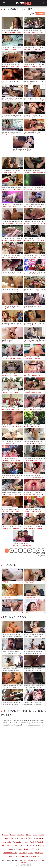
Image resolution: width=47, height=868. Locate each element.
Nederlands (12, 856)
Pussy (42, 32)
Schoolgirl (32, 494)
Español (41, 846)
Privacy (30, 860)
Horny (40, 49)
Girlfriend (13, 100)
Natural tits (37, 359)
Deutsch (14, 846)
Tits (20, 494)
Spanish (4, 206)
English (27, 849)
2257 (39, 860)
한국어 (29, 835)
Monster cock (38, 117)
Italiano (22, 846)
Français (22, 853)
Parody (7, 460)
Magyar (39, 838)
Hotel (11, 83)
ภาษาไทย (20, 835)
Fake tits (9, 308)
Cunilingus (27, 32)
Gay (11, 134)
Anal (38, 32)
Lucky (33, 32)
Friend (20, 134)
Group (26, 460)
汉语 (35, 835)
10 (38, 555)
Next (43, 555)
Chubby (39, 274)
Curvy (10, 359)
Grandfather (6, 32)
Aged (26, 376)
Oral (3, 443)
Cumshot (13, 32)
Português (17, 842)
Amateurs (19, 32)
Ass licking (5, 49)
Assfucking (18, 274)
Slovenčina (35, 856)
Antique (11, 511)
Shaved (16, 257)
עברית (25, 842)
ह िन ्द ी (39, 853)
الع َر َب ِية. (7, 842)
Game (26, 494)
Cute (15, 172)
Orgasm (4, 172)
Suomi (41, 835)
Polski (32, 842)
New (33, 13)
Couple (17, 477)
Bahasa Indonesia (10, 853)
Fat (35, 274)
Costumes (16, 151)
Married (4, 274)
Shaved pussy (34, 100)
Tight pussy (5, 376)
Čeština (31, 838)
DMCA (35, 860)
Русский (19, 849)
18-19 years (13, 376)
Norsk (12, 835)
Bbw (14, 359)
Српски (5, 835)
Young (35, 83)
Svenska (5, 846)
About (44, 860)
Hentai (41, 494)
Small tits (27, 308)
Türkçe (35, 849)
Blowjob (30, 83)
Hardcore (34, 49)
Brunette (19, 189)
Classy (26, 117)
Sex (34, 172)
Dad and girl (28, 172)
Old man (30, 189)
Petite (39, 257)
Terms (25, 860)
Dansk (11, 849)
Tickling (4, 257)
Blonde (15, 308)
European (5, 66)
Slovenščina (24, 856)
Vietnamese (18, 223)
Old (25, 83)
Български (31, 846)
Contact (24, 862)
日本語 (30, 853)
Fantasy (42, 240)
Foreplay (40, 376)
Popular (41, 13)
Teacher (27, 100)
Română (40, 842)
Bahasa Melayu (10, 838)
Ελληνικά (22, 838)
